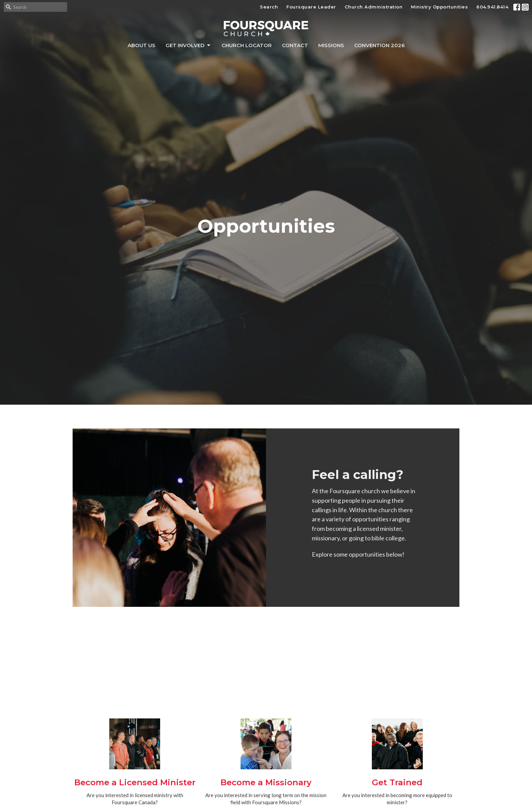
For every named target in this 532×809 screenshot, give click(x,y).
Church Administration (374, 7)
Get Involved (188, 45)
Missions (331, 45)
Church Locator (247, 45)
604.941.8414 (492, 7)
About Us (141, 45)
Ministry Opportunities (439, 7)
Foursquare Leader (311, 7)
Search (269, 7)
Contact (295, 45)
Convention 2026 (379, 45)
